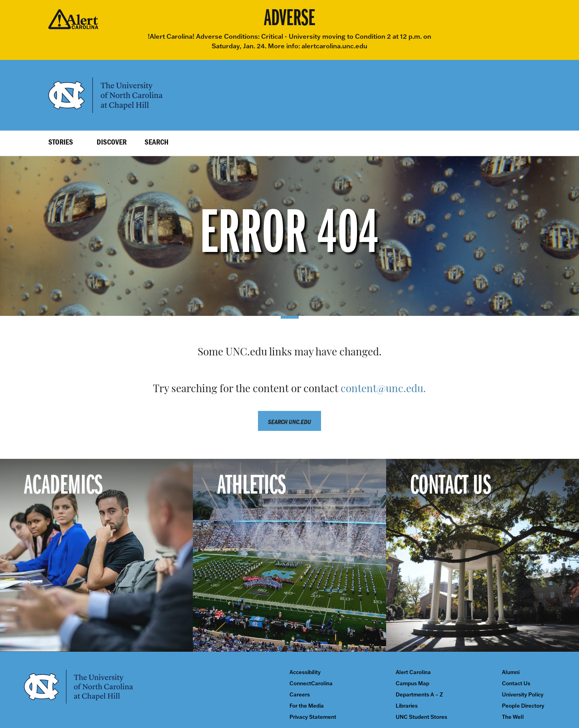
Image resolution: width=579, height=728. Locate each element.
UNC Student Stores (421, 717)
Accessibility (305, 672)
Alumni (511, 672)
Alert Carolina (413, 672)
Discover (112, 142)
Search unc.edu (289, 422)
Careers (300, 695)
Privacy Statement (313, 717)
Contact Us (516, 683)
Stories (61, 142)
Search (157, 142)
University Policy (523, 695)
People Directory (523, 706)
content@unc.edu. (383, 390)
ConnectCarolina (311, 683)
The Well (513, 717)
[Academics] (96, 555)
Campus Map (412, 683)
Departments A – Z (419, 695)
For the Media (307, 706)
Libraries (407, 706)
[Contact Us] (483, 555)
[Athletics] (289, 555)
